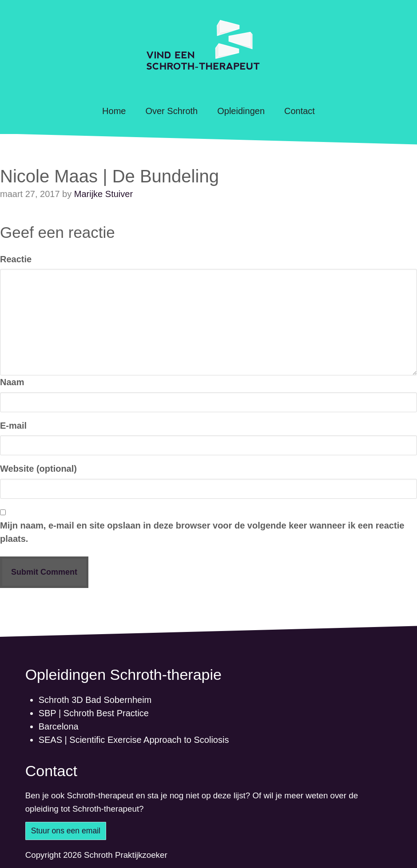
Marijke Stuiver (103, 194)
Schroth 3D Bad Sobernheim (95, 700)
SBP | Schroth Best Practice (94, 713)
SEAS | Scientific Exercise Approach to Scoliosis (134, 740)
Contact (300, 111)
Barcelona (59, 726)
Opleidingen (241, 111)
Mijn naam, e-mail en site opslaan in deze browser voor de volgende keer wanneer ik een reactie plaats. (202, 532)
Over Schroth (171, 111)
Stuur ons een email (66, 831)
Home (114, 111)
